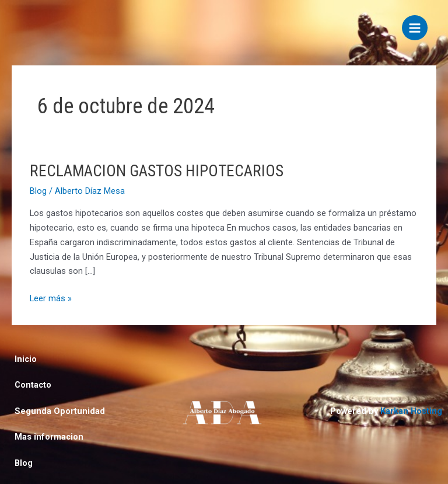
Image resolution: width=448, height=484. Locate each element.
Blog (38, 191)
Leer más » (51, 297)
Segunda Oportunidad (60, 411)
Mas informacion (49, 437)
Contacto (33, 385)
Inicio (26, 359)
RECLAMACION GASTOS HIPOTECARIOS (157, 171)
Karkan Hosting (411, 411)
